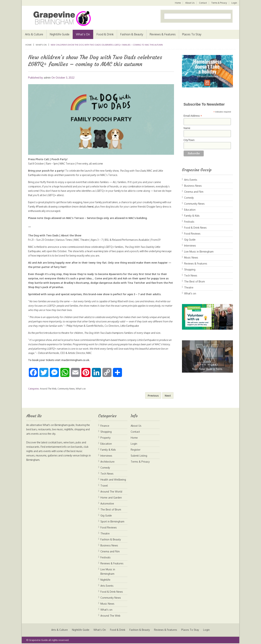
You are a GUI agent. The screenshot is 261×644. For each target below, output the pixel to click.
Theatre (189, 287)
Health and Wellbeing (113, 480)
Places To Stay (192, 34)
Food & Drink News (195, 228)
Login (234, 3)
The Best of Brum (194, 281)
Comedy (189, 198)
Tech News (191, 275)
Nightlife (105, 580)
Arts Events (191, 180)
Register (136, 450)
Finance (105, 426)
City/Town (189, 140)
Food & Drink (105, 34)
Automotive (107, 503)
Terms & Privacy (219, 3)
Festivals (189, 222)
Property (105, 438)
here (104, 207)
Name (187, 128)
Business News (193, 186)
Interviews (190, 246)
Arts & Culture (34, 34)
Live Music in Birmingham (199, 252)
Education (190, 210)
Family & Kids (192, 216)
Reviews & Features (163, 34)
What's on (41, 45)
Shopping (190, 269)
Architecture (107, 462)
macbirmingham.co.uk (75, 360)
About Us (189, 3)
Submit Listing (139, 456)
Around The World (111, 492)
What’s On (83, 34)
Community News (66, 389)
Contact (203, 3)
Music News (191, 258)
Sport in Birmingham (112, 521)
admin (47, 78)
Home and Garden (111, 498)
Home (177, 3)
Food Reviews (192, 234)
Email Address (193, 116)
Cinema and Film (194, 192)
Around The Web (48, 389)
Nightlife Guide (60, 34)
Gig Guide (190, 240)
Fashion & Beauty (132, 34)
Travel (104, 486)
